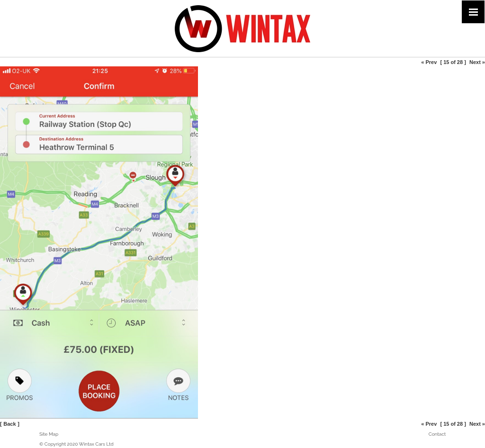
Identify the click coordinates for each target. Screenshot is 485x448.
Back (9, 424)
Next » (477, 62)
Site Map (49, 434)
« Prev (429, 62)
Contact (437, 434)
